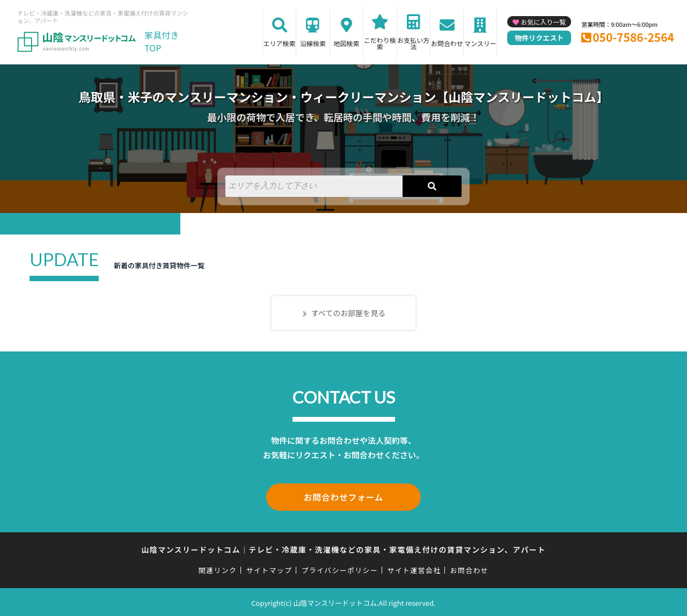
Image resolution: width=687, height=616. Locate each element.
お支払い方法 (413, 43)
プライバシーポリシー (339, 569)
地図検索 (346, 43)
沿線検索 (313, 43)
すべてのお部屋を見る (348, 313)
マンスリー (480, 43)
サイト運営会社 (414, 569)
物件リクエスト (539, 38)
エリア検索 (280, 43)
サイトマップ (269, 569)
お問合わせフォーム (343, 496)
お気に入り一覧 (543, 22)
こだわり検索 (380, 43)
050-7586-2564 (633, 37)
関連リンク (218, 569)
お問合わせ (447, 43)
